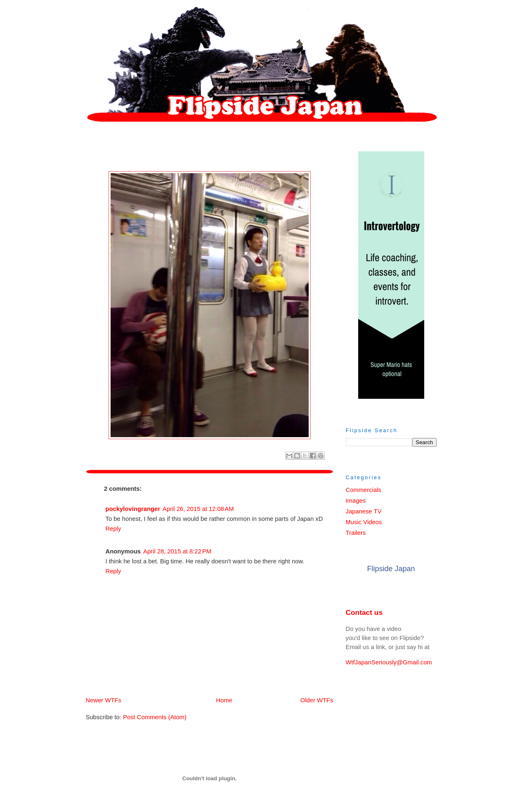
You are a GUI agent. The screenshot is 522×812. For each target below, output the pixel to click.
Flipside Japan (391, 569)
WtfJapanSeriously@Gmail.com (389, 662)
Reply (113, 529)
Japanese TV (364, 511)
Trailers (356, 533)
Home (211, 700)
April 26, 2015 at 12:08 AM (198, 509)
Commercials (364, 490)
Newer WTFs (104, 700)
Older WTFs (317, 700)
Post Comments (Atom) (155, 717)
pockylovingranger (133, 509)
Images (356, 501)
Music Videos (364, 522)
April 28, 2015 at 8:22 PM (177, 551)
